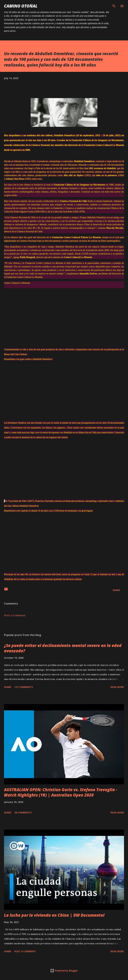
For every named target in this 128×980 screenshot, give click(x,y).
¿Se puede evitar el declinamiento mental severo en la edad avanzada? (63, 648)
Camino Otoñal (21, 6)
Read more (117, 687)
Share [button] (116, 590)
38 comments (23, 812)
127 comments (24, 687)
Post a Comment (15, 615)
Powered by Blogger (64, 971)
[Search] (114, 6)
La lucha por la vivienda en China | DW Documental (54, 915)
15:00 (56, 511)
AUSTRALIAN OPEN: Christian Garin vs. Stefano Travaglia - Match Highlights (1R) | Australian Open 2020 (61, 792)
